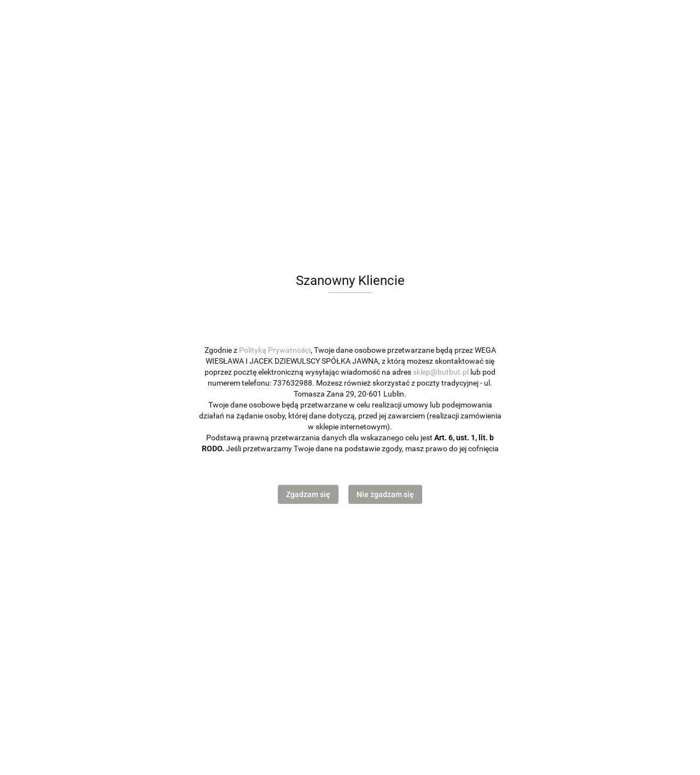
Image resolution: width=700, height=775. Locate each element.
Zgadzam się (308, 494)
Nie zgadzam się (385, 494)
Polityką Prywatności (275, 350)
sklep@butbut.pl (441, 372)
